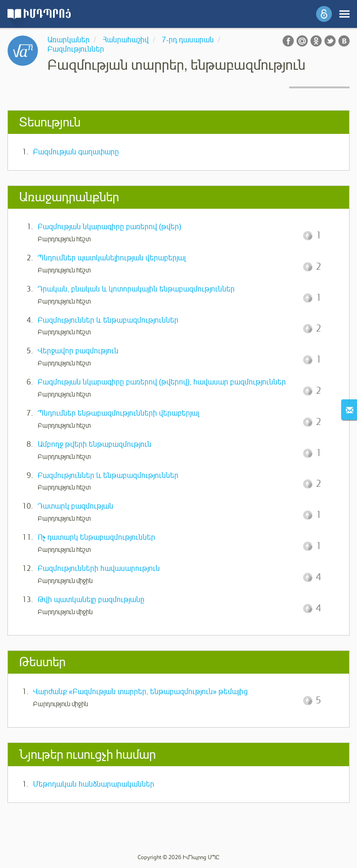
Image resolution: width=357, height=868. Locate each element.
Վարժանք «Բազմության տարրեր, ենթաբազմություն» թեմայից (140, 692)
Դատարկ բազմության (76, 506)
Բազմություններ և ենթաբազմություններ (108, 320)
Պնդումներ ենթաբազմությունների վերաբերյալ (118, 413)
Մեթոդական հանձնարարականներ (94, 784)
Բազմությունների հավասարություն (99, 569)
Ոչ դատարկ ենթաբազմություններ (96, 537)
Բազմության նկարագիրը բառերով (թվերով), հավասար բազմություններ (162, 382)
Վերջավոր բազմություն (78, 351)
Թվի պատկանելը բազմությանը (91, 600)
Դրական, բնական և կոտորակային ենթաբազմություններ (136, 289)
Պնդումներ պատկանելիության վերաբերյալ (112, 258)
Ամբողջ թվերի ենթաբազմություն (95, 444)
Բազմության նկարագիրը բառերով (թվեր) (109, 227)
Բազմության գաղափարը (76, 152)
